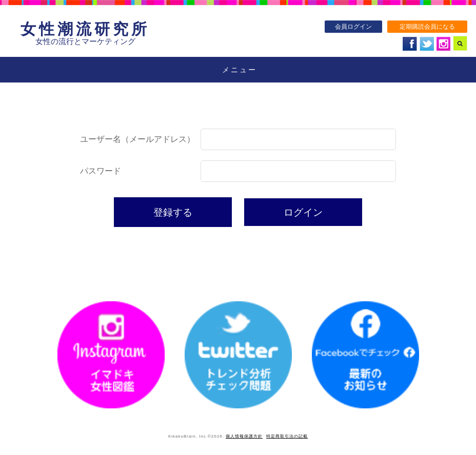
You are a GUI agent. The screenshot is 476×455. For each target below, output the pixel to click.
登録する (173, 212)
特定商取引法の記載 (287, 436)
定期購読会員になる (427, 27)
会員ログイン (353, 27)
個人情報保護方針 (244, 436)
